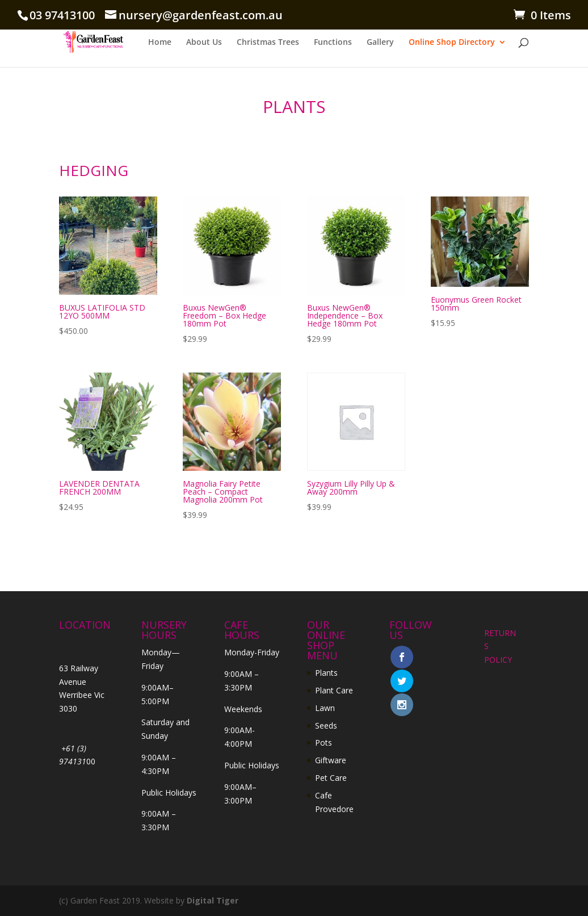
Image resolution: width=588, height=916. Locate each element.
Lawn (325, 708)
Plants (326, 673)
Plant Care (334, 690)
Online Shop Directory (452, 43)
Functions (333, 43)
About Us (204, 43)
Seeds (326, 725)
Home (160, 43)
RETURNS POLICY (500, 647)
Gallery (380, 43)
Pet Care (331, 778)
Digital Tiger (213, 900)
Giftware (331, 760)
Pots (324, 743)
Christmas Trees (268, 43)
